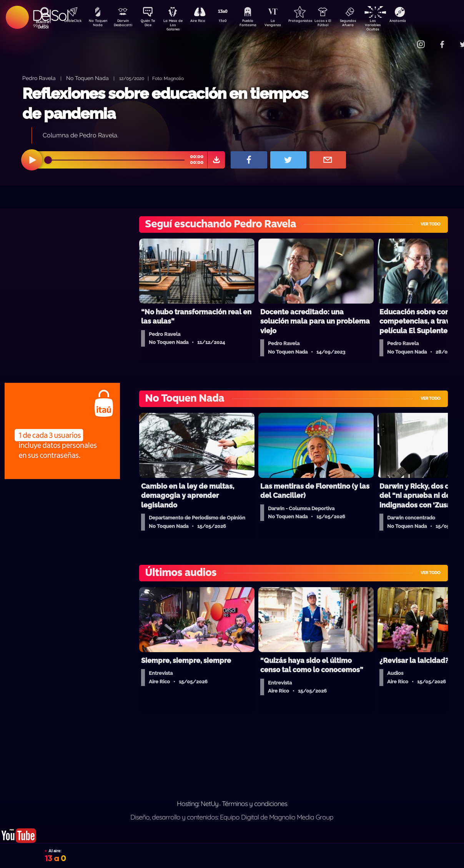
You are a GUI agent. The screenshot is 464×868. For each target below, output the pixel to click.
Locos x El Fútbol (339, 24)
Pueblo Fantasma (258, 24)
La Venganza (285, 24)
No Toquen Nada (97, 24)
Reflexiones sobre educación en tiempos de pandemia (165, 103)
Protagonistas (312, 22)
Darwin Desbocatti (124, 24)
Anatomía (420, 22)
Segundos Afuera (366, 24)
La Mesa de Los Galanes (178, 25)
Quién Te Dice (151, 24)
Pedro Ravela (39, 78)
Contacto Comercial (405, 39)
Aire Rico (205, 22)
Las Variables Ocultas (393, 25)
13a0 (231, 22)
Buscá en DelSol (43, 24)
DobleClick (70, 22)
